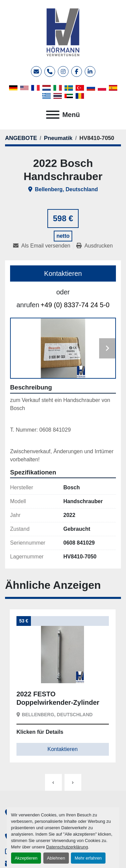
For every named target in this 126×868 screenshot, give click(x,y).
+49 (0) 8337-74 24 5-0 (75, 305)
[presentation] (53, 782)
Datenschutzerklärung (67, 847)
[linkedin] (90, 71)
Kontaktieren (63, 273)
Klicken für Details (40, 732)
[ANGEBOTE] (21, 138)
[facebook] (77, 71)
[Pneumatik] (58, 138)
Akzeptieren (26, 858)
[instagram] (63, 71)
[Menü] (53, 115)
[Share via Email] (43, 246)
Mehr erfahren (88, 858)
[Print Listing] (95, 246)
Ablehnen (56, 858)
